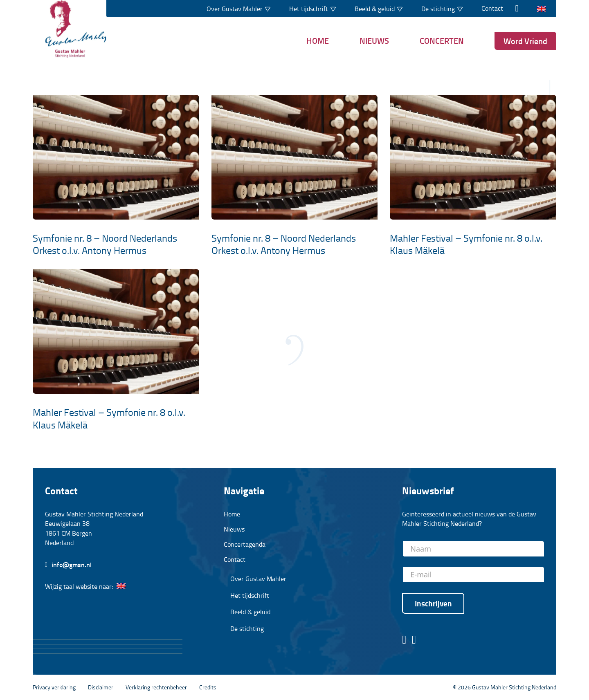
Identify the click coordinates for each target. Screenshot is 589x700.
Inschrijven (433, 603)
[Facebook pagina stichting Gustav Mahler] (404, 640)
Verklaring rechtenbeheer (156, 687)
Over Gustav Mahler (258, 579)
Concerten (442, 40)
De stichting (247, 629)
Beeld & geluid (250, 612)
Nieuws (374, 40)
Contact (492, 8)
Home (318, 40)
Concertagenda (245, 544)
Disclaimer (101, 687)
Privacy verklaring (54, 687)
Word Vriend (525, 41)
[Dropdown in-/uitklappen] (268, 9)
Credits (208, 687)
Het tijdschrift (250, 596)
